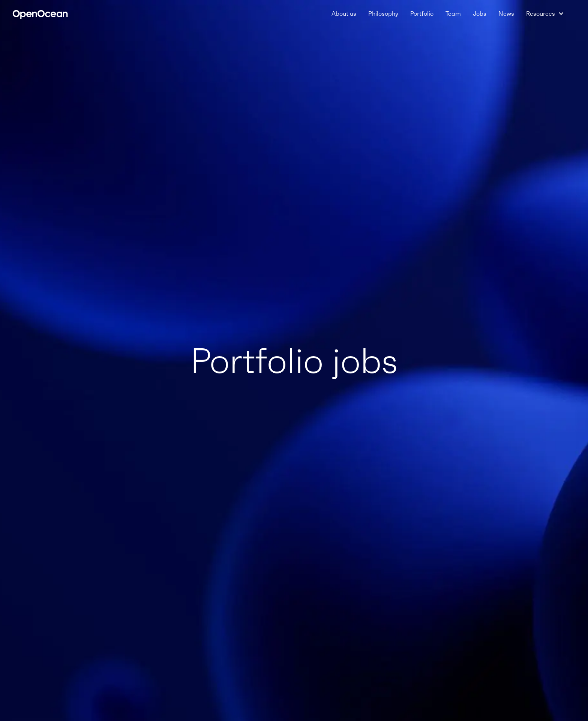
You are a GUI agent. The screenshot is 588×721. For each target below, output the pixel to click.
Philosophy (383, 13)
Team (453, 13)
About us (344, 13)
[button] (545, 13)
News (506, 13)
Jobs (480, 13)
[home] (40, 13)
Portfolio (422, 13)
